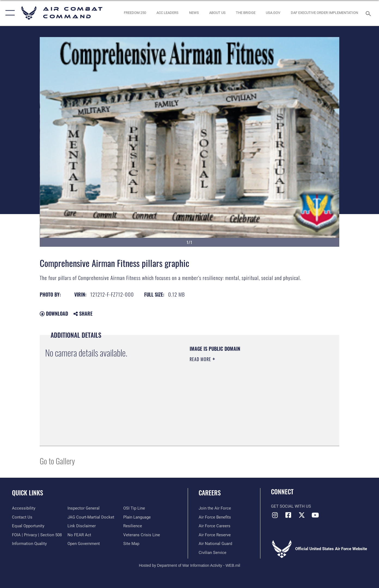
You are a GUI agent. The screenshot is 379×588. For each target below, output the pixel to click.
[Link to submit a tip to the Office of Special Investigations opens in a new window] (134, 508)
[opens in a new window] (273, 13)
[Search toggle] (369, 13)
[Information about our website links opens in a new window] (82, 526)
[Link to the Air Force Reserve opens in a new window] (215, 535)
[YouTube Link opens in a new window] (315, 515)
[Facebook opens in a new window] (288, 515)
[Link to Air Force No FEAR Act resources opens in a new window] (79, 535)
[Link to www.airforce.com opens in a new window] (215, 508)
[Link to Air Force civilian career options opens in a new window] (212, 553)
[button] (9, 13)
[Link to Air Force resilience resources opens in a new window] (133, 526)
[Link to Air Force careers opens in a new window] (215, 526)
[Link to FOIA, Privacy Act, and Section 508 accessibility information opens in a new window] (37, 535)
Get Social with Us (291, 506)
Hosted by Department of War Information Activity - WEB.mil (189, 565)
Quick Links (27, 493)
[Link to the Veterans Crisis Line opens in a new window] (142, 535)
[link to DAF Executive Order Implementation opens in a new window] (324, 13)
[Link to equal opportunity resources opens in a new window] (28, 526)
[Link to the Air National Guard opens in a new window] (215, 544)
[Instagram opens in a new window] (275, 515)
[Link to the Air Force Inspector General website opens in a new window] (84, 508)
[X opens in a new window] (302, 515)
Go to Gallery (57, 461)
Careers (210, 493)
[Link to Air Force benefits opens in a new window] (215, 517)
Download (54, 313)
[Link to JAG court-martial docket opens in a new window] (91, 517)
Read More (201, 359)
